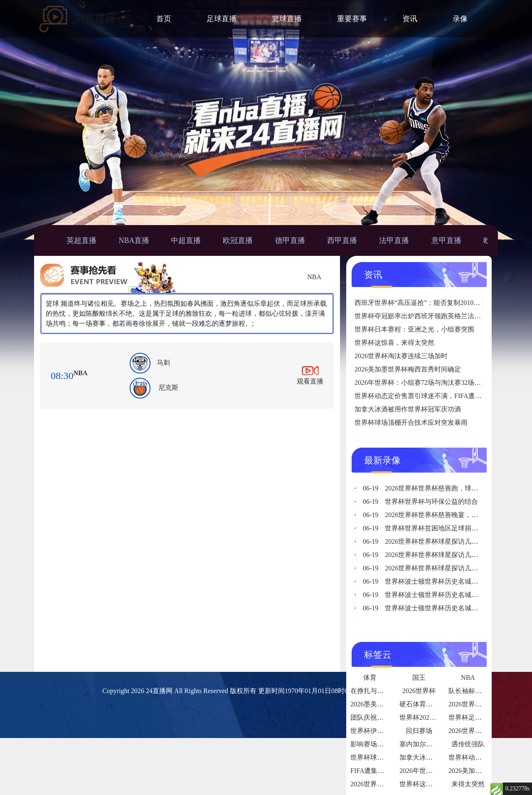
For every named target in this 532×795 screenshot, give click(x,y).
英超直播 (81, 240)
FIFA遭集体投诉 (374, 771)
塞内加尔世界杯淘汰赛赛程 (439, 744)
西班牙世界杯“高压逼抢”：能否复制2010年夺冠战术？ (434, 303)
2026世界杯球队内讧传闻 (485, 731)
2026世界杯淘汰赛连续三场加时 (401, 356)
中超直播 (186, 240)
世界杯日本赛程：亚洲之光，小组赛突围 (414, 329)
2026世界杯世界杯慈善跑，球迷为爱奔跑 (434, 488)
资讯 (410, 19)
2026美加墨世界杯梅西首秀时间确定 (408, 369)
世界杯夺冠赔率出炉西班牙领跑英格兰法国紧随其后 (431, 316)
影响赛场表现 (370, 744)
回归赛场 (419, 731)
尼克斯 (168, 388)
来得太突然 (468, 784)
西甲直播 (342, 240)
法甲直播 (394, 240)
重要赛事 (352, 19)
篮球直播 (287, 19)
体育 (370, 677)
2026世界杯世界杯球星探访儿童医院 (427, 541)
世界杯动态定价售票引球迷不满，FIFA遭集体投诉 (428, 396)
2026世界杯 (419, 691)
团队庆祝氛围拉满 (377, 717)
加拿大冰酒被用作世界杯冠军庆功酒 (408, 409)
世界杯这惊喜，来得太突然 (394, 343)
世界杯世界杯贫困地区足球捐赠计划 (427, 528)
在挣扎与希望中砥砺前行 (387, 691)
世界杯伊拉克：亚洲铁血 (387, 731)
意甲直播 (446, 240)
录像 (460, 19)
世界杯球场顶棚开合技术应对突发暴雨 (411, 422)
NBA (314, 277)
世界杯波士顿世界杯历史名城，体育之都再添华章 (447, 581)
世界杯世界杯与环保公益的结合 (420, 502)
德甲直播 (290, 240)
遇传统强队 (468, 744)
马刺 (163, 363)
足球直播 (222, 19)
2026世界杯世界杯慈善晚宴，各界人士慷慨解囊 (444, 515)
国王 (419, 677)
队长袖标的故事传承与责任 (488, 691)
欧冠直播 (238, 240)
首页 (164, 19)
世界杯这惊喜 (419, 784)
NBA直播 (134, 240)
